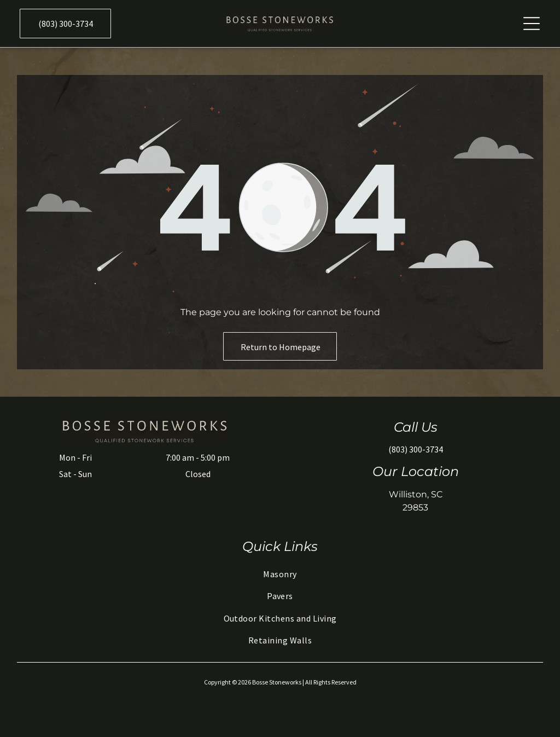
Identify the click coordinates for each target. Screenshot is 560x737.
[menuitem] (280, 574)
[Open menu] (532, 24)
